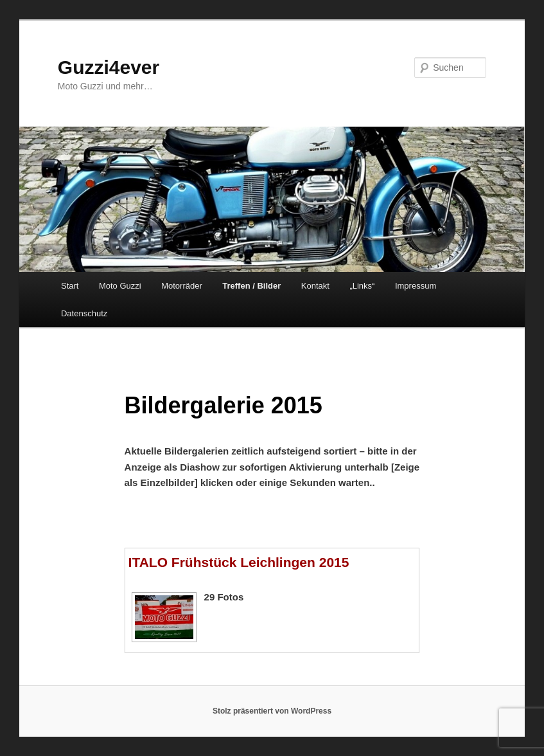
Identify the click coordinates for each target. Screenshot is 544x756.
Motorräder (182, 286)
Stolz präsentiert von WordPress (272, 711)
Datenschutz (84, 313)
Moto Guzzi (120, 286)
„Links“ (362, 286)
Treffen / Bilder (251, 286)
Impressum (416, 286)
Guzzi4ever (109, 67)
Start (70, 286)
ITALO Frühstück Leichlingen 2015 (239, 562)
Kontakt (315, 286)
